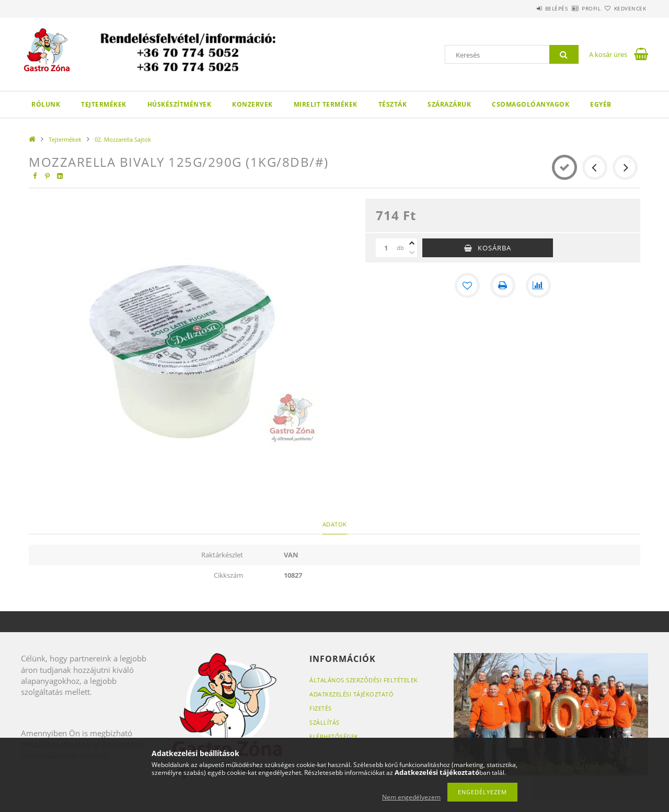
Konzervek (252, 104)
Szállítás (325, 722)
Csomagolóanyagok (530, 104)
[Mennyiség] (386, 248)
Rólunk (46, 104)
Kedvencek (625, 8)
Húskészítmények (180, 104)
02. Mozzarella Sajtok (123, 139)
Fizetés (321, 708)
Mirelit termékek (326, 104)
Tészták (393, 104)
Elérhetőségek (334, 736)
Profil (574, 8)
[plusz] (412, 243)
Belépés (527, 8)
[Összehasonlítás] (538, 285)
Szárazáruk (449, 104)
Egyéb (601, 104)
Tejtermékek (104, 104)
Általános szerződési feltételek (364, 680)
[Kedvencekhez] (467, 285)
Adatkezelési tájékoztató (351, 694)
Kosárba (494, 248)
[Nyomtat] (503, 285)
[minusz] (412, 253)
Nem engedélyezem (411, 797)
